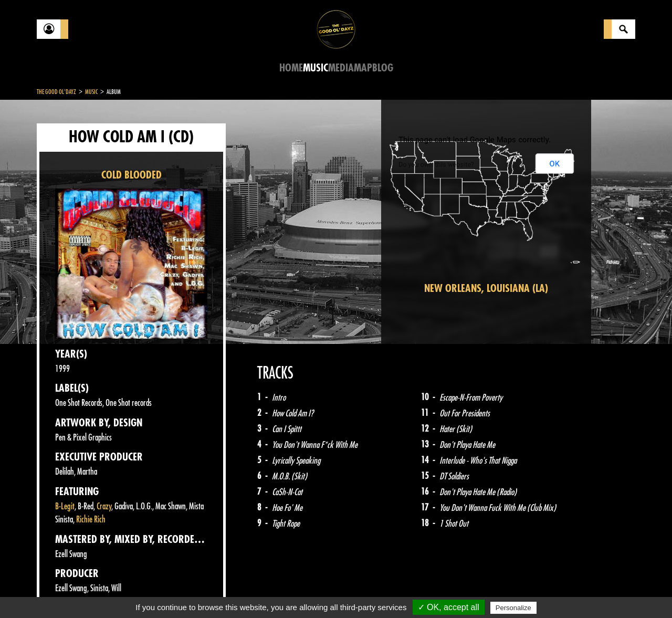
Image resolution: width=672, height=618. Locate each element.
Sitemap (210, 592)
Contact (63, 591)
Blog (383, 68)
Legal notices (119, 592)
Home (291, 68)
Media (341, 68)
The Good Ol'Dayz (56, 92)
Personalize (513, 608)
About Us (168, 592)
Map (363, 68)
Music (316, 68)
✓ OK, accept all (449, 607)
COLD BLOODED (132, 175)
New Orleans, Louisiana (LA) (486, 289)
